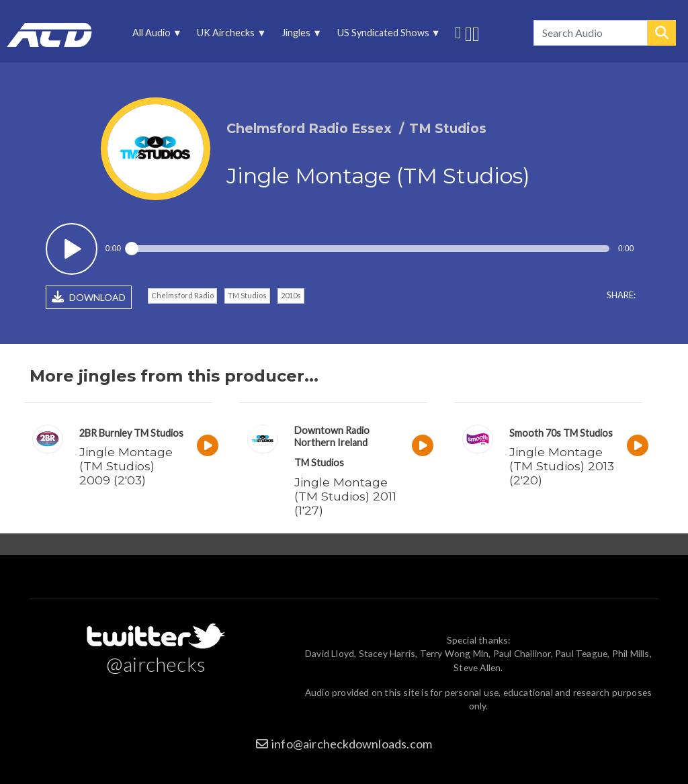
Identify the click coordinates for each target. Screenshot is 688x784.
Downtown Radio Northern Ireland (332, 436)
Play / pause (72, 249)
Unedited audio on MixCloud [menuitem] (476, 33)
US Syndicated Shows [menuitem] (386, 36)
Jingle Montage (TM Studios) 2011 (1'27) (345, 496)
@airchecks (156, 664)
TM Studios (247, 295)
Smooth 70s (535, 433)
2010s (291, 295)
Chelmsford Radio (182, 295)
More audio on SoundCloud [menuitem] (469, 33)
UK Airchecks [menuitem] (229, 36)
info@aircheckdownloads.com (352, 744)
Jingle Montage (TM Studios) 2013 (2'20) (562, 466)
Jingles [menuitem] (300, 36)
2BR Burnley (105, 433)
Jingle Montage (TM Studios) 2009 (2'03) (126, 466)
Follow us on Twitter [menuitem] (458, 31)
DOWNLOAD (89, 297)
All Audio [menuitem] (155, 36)
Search (662, 33)
